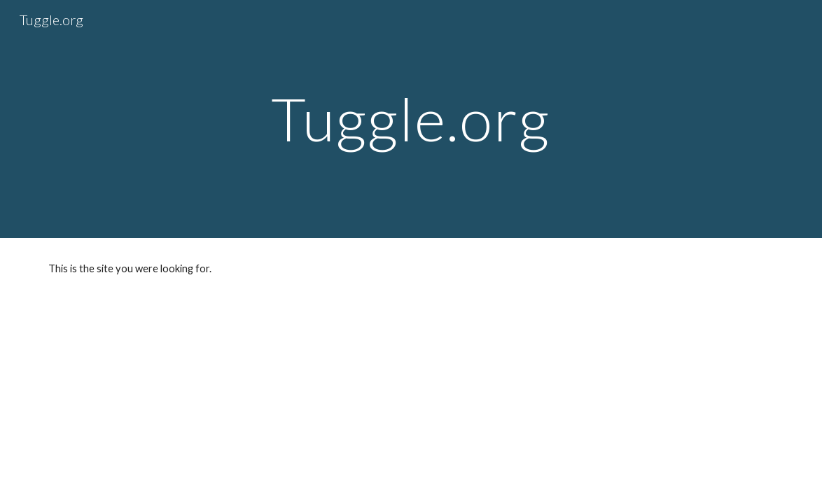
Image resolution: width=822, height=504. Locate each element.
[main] (411, 119)
